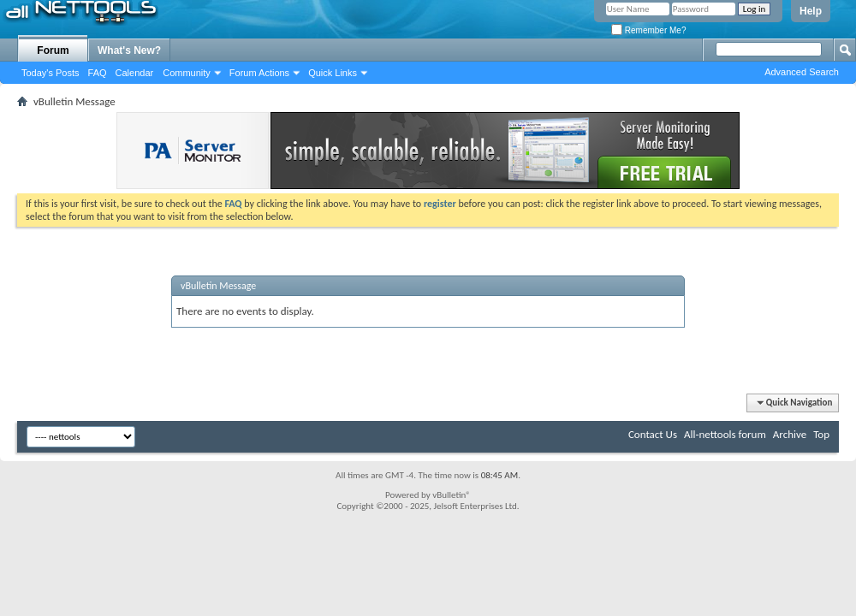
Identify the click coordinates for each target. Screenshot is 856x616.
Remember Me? (648, 30)
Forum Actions (259, 73)
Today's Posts (51, 73)
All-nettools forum (725, 434)
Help (811, 11)
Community (187, 73)
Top (821, 434)
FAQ (98, 73)
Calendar (135, 73)
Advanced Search (802, 72)
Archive (790, 434)
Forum (53, 50)
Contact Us (653, 434)
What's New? (129, 50)
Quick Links (333, 73)
